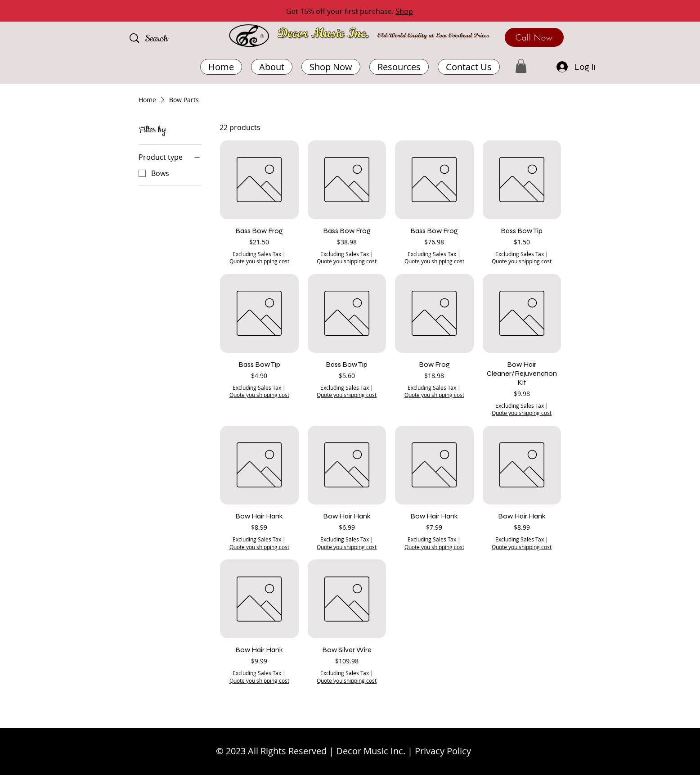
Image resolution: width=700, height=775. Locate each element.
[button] (399, 67)
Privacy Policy (443, 751)
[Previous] (47, 11)
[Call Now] (534, 37)
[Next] (653, 11)
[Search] (170, 39)
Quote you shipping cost (259, 261)
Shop (404, 11)
